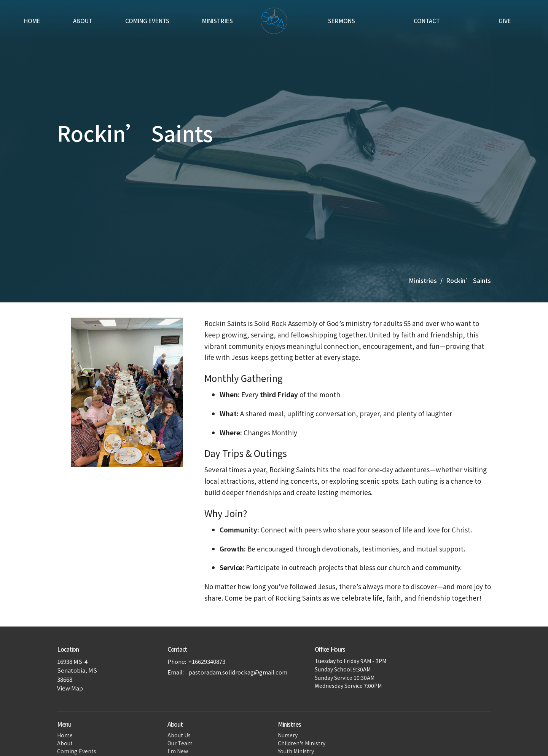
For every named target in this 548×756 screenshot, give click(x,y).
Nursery (288, 735)
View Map (70, 688)
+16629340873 (207, 661)
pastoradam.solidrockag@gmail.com (238, 672)
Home (32, 21)
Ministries (217, 21)
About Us (179, 735)
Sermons (342, 21)
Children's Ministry (302, 743)
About (83, 21)
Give (505, 21)
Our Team (180, 743)
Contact (427, 21)
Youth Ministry (296, 751)
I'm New (178, 751)
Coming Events (147, 21)
